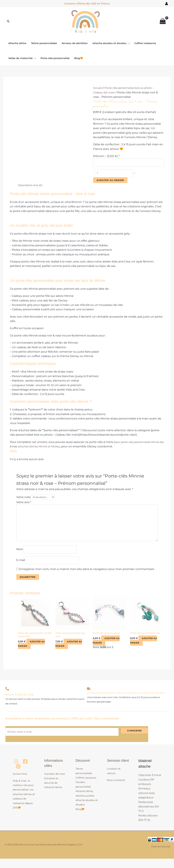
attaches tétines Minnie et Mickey (45, 448)
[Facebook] (25, 771)
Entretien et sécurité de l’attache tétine (53, 792)
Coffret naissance (145, 43)
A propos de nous (55, 783)
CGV (80, 854)
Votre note (24, 499)
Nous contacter (116, 789)
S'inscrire (135, 739)
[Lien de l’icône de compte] (167, 4)
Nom (20, 555)
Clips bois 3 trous (150, 785)
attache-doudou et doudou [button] (111, 43)
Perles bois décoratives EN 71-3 (149, 816)
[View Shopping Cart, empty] (163, 22)
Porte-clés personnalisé (55, 58)
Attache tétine (17, 43)
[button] (8, 21)
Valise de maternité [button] (22, 58)
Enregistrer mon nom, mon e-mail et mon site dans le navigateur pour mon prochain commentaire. (87, 577)
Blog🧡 (79, 58)
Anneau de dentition (75, 43)
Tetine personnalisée (44, 43)
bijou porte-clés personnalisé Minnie (138, 444)
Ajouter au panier (110, 182)
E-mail (21, 567)
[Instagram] (16, 771)
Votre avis (24, 504)
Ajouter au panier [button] (32, 652)
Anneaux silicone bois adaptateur (147, 803)
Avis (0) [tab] (39, 187)
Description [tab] (26, 187)
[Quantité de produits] (116, 175)
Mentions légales (66, 854)
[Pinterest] (18, 776)
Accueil (98, 88)
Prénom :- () (106, 156)
